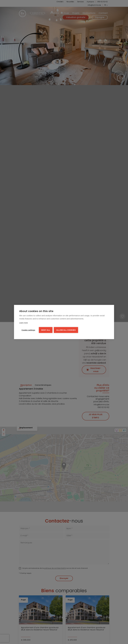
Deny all (46, 330)
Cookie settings (28, 330)
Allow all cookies (66, 330)
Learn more (23, 323)
